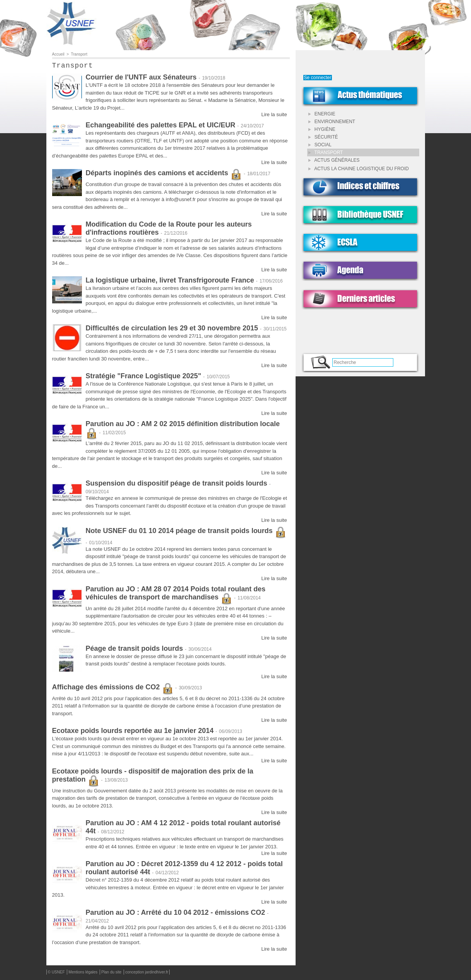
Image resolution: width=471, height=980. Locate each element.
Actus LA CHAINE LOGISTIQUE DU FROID (359, 169)
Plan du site (112, 974)
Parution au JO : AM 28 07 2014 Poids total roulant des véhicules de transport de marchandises (176, 595)
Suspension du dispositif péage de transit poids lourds (177, 485)
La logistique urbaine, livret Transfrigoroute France (170, 282)
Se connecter (318, 78)
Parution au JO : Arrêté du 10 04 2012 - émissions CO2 (176, 914)
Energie (322, 114)
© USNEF (57, 974)
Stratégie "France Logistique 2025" (144, 377)
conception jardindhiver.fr (147, 974)
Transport (79, 54)
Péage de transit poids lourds (134, 650)
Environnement (332, 122)
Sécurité (323, 137)
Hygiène (322, 129)
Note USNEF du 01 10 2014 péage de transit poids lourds (186, 532)
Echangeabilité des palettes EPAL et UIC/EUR (161, 127)
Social (320, 145)
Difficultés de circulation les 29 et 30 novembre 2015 (172, 330)
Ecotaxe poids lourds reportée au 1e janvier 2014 (133, 732)
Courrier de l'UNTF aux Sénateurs (141, 79)
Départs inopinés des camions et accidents (164, 174)
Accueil (58, 54)
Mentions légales (83, 974)
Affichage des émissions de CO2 (113, 689)
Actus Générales (334, 160)
